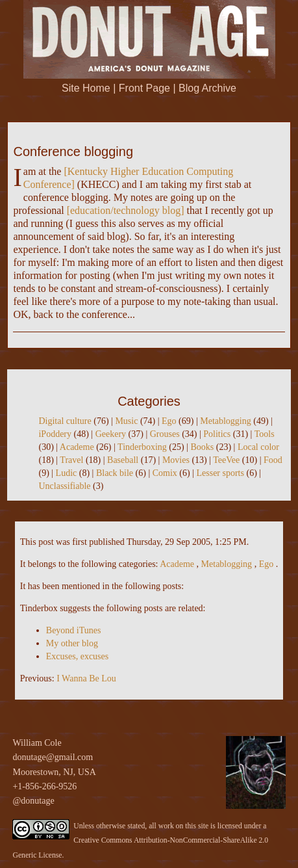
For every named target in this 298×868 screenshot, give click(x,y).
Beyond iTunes (74, 630)
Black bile (115, 473)
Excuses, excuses (77, 656)
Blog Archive (207, 88)
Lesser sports (220, 473)
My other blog (72, 643)
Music (126, 421)
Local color (258, 447)
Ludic (67, 473)
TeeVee (226, 460)
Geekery (111, 434)
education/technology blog (125, 210)
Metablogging (226, 421)
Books (202, 447)
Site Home (86, 88)
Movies (176, 460)
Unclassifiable (64, 486)
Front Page (144, 88)
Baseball (123, 460)
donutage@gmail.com (53, 757)
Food (273, 460)
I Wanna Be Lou (86, 678)
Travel (71, 460)
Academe (77, 447)
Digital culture (65, 421)
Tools (265, 434)
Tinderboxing (142, 447)
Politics (217, 434)
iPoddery (55, 434)
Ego (169, 421)
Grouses (165, 434)
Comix (165, 473)
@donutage (33, 801)
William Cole (37, 743)
